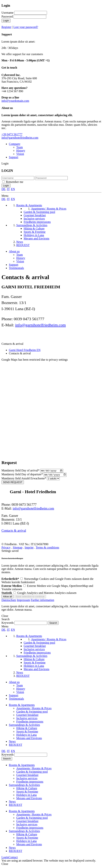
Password (7, 17)
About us (14, 251)
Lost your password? (26, 27)
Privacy (6, 548)
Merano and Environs (29, 739)
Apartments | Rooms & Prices (34, 709)
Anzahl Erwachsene (24, 479)
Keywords (8, 624)
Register (6, 27)
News (12, 742)
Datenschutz (9, 601)
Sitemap (18, 548)
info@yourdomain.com (15, 101)
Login (6, 21)
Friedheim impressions (30, 722)
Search (7, 759)
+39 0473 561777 (12, 134)
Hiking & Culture (27, 729)
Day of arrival (21, 471)
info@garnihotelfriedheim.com (20, 138)
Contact (13, 858)
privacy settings (58, 360)
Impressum (23, 601)
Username (7, 13)
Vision (20, 154)
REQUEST (16, 746)
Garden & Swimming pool (32, 712)
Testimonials (16, 268)
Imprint (29, 548)
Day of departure (23, 475)
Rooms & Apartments (22, 706)
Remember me (15, 182)
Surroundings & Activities (24, 726)
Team (20, 147)
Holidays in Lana (26, 736)
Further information (42, 601)
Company (15, 144)
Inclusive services (27, 719)
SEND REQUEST (13, 483)
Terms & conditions (47, 548)
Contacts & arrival (14, 532)
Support (14, 157)
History (21, 151)
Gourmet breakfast (27, 716)
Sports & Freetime (27, 732)
